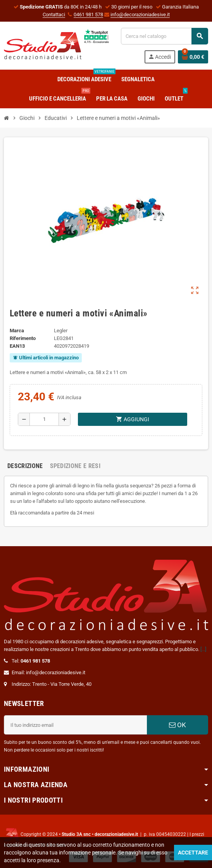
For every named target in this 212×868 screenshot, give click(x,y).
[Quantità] (44, 419)
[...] (203, 649)
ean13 (17, 346)
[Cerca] (164, 36)
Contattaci (54, 15)
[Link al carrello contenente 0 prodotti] (193, 57)
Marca (17, 331)
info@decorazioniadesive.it (140, 15)
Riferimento (23, 338)
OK (178, 725)
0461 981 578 (88, 15)
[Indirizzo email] (75, 725)
